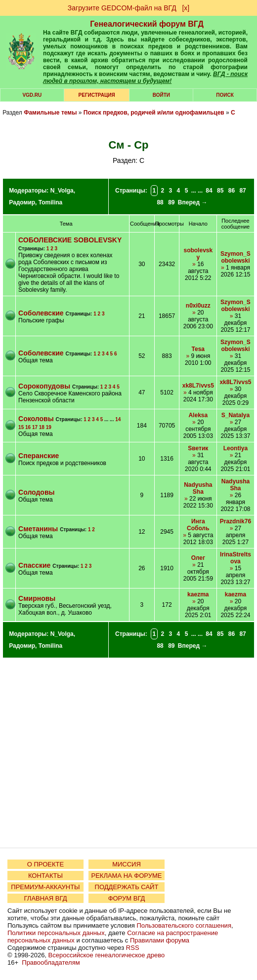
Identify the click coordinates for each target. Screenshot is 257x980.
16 (28, 427)
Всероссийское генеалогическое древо (107, 955)
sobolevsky (198, 254)
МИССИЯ (127, 864)
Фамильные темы (50, 113)
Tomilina (50, 202)
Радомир (22, 202)
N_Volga (62, 191)
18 (42, 427)
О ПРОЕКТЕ (45, 864)
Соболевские (41, 313)
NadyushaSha (198, 488)
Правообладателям (51, 962)
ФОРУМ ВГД (127, 898)
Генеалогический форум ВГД (147, 24)
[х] (186, 8)
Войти (161, 95)
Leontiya (236, 448)
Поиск (225, 95)
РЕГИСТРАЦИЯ (97, 95)
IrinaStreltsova (236, 558)
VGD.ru (32, 95)
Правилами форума (160, 940)
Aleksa (198, 415)
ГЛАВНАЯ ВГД (46, 898)
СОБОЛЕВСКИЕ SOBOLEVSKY (70, 240)
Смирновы (37, 598)
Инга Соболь (198, 525)
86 (232, 191)
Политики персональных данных (56, 933)
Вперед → (193, 202)
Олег (198, 558)
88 (160, 202)
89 (171, 202)
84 (209, 191)
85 (220, 191)
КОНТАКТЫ (45, 876)
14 (118, 419)
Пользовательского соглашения (184, 925)
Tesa (198, 349)
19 (49, 427)
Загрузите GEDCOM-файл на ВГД (122, 8)
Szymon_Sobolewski (236, 257)
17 (35, 427)
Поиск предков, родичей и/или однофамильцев (154, 113)
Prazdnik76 (236, 521)
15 (21, 427)
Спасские (34, 565)
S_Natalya (236, 415)
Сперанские (39, 456)
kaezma (198, 594)
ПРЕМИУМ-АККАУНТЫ (45, 887)
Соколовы (36, 419)
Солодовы (36, 492)
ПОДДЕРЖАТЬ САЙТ (127, 887)
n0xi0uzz (198, 306)
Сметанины (38, 529)
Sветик (198, 448)
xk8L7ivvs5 (198, 386)
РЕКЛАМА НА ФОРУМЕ (126, 876)
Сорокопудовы (44, 386)
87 (242, 191)
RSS (133, 948)
